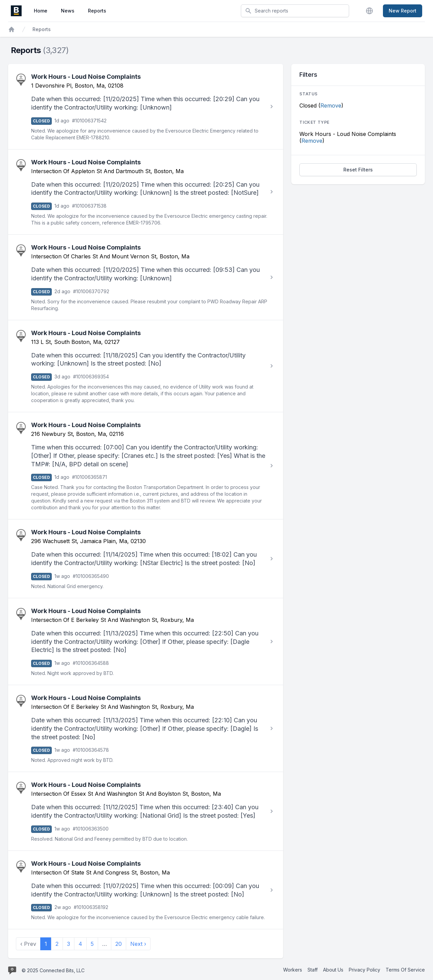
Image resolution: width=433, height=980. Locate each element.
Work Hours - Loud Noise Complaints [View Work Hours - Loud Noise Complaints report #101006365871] (86, 425)
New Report (403, 11)
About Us (333, 970)
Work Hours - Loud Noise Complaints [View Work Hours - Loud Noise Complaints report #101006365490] (86, 532)
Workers (293, 970)
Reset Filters (358, 170)
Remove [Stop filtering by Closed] (331, 106)
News (68, 11)
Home (41, 11)
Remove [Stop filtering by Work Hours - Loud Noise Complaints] (312, 141)
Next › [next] (138, 944)
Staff (313, 970)
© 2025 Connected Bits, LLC (53, 970)
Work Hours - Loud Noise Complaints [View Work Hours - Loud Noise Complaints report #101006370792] (86, 247)
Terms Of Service (405, 970)
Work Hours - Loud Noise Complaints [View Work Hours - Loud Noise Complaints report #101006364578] (86, 698)
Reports (97, 11)
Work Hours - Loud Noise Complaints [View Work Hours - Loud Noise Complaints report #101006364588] (86, 611)
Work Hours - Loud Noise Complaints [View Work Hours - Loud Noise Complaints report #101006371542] (86, 77)
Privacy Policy (364, 970)
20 (119, 944)
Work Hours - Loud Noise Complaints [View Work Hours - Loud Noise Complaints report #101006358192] (86, 864)
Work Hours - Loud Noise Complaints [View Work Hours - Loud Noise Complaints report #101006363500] (86, 785)
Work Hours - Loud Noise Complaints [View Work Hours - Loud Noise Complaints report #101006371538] (86, 162)
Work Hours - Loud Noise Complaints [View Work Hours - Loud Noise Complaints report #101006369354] (86, 333)
